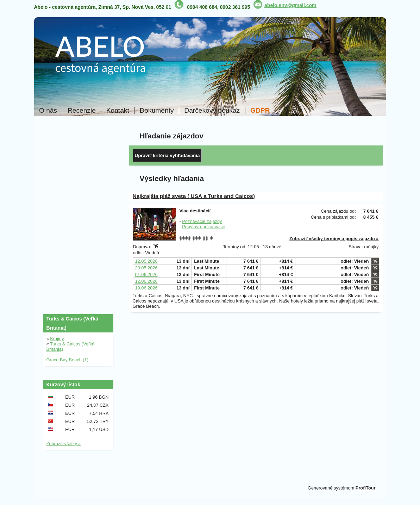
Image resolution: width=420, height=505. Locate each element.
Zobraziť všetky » (64, 444)
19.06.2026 (146, 288)
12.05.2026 (146, 261)
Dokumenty (157, 111)
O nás (48, 111)
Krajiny (57, 339)
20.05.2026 (146, 268)
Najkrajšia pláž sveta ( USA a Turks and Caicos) (194, 196)
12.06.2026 (146, 281)
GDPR (260, 111)
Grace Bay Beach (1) (68, 360)
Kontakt (118, 111)
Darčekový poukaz (212, 111)
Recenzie (82, 111)
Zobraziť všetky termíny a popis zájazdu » (334, 239)
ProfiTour (366, 488)
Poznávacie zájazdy (202, 221)
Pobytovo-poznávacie (203, 227)
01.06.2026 (146, 275)
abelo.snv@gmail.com (290, 5)
